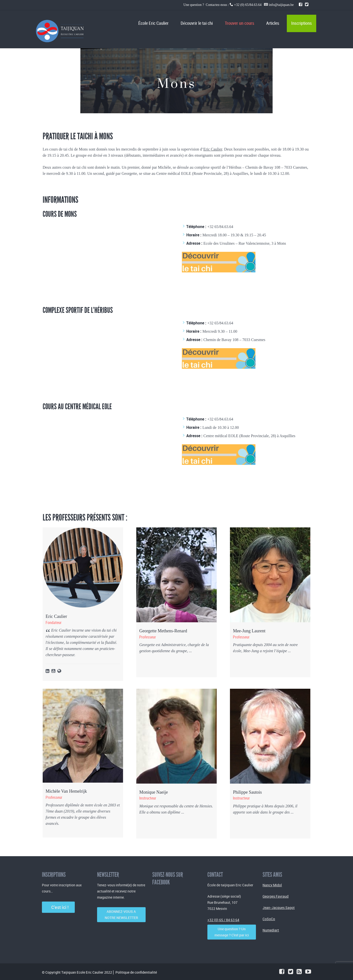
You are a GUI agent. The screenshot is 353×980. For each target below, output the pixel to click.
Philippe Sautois (247, 792)
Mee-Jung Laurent (249, 631)
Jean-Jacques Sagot (279, 908)
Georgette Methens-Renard (163, 631)
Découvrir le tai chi (197, 23)
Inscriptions (302, 23)
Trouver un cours (240, 23)
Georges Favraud (276, 896)
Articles (273, 23)
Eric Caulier (213, 149)
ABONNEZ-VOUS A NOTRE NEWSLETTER (121, 915)
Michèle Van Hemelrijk (66, 791)
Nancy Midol (272, 885)
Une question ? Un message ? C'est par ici (232, 932)
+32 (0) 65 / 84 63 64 (223, 920)
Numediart (271, 930)
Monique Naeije (153, 792)
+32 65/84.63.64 (220, 227)
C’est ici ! (58, 907)
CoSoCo (269, 919)
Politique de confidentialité (136, 972)
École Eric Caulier (153, 23)
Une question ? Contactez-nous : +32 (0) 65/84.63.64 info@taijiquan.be (239, 5)
